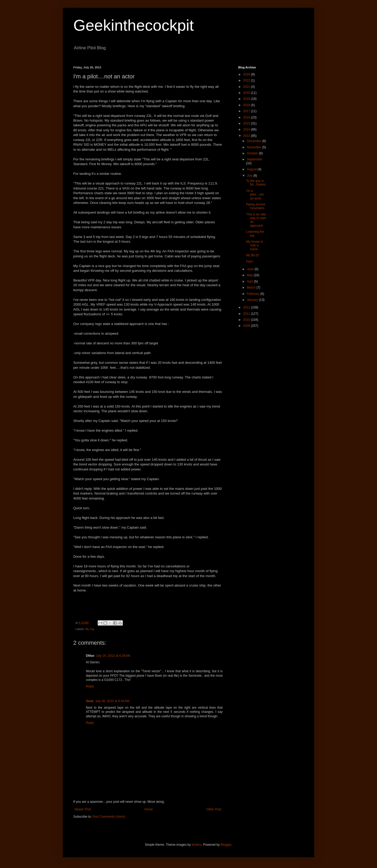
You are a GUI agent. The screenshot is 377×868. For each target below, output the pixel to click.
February (254, 294)
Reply (90, 686)
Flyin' (250, 262)
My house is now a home (254, 245)
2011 (247, 314)
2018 (247, 105)
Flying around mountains (256, 206)
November (255, 147)
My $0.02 (253, 255)
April (250, 281)
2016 (247, 117)
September (255, 159)
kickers (196, 845)
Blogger (226, 845)
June (251, 269)
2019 (247, 99)
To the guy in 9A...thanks (256, 183)
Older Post (214, 809)
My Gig (90, 629)
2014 (247, 129)
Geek (90, 701)
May (250, 275)
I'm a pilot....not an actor (255, 195)
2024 (247, 74)
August (252, 169)
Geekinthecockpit (134, 25)
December (255, 141)
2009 (247, 326)
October (253, 153)
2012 (247, 307)
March (252, 287)
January (253, 300)
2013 (247, 136)
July (250, 176)
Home (149, 809)
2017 (247, 111)
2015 (247, 123)
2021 (247, 87)
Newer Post (83, 809)
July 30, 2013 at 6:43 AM (112, 701)
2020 (247, 93)
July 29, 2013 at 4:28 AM (113, 656)
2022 (247, 80)
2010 (247, 320)
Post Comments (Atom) (109, 817)
